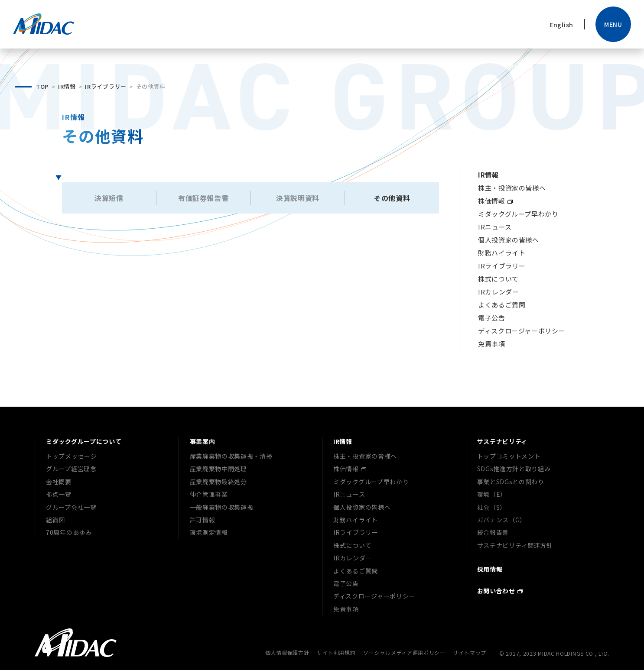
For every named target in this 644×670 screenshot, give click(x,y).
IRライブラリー (106, 86)
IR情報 (67, 86)
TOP (42, 86)
